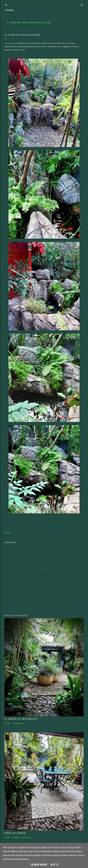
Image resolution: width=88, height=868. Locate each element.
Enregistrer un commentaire (22, 837)
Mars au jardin (15, 833)
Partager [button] (7, 533)
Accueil (10, 10)
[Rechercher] (82, 4)
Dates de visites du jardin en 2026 (30, 22)
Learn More (39, 865)
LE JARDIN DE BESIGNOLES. (21, 719)
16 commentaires (18, 723)
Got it (55, 865)
